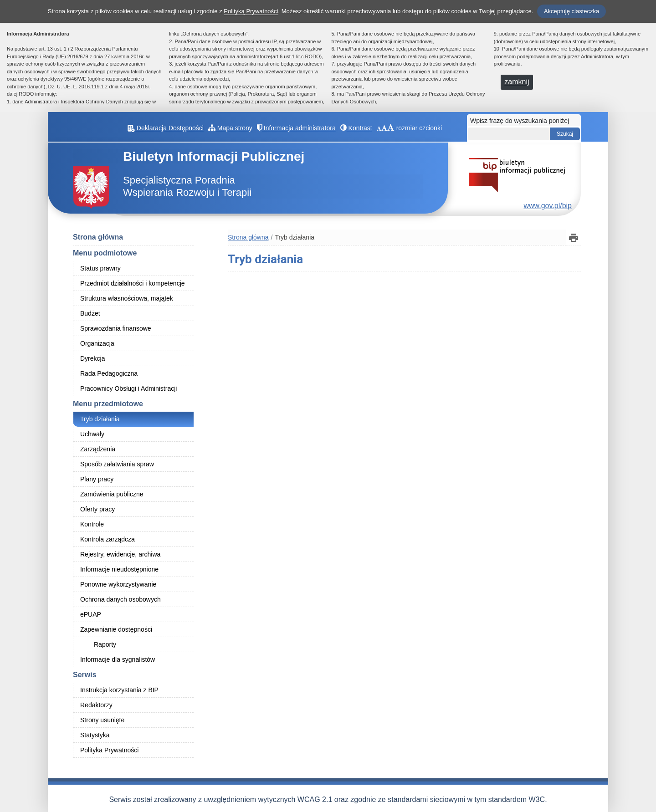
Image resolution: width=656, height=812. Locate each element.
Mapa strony (230, 128)
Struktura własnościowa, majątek (127, 298)
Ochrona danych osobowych (120, 599)
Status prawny (100, 268)
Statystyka (95, 735)
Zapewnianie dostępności (116, 629)
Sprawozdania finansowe (116, 328)
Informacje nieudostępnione (119, 569)
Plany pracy (97, 479)
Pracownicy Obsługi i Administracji (128, 388)
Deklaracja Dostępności (166, 128)
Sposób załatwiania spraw (117, 464)
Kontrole (92, 524)
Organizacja (97, 343)
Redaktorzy (96, 705)
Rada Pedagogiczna (109, 373)
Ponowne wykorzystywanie (118, 584)
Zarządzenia (98, 449)
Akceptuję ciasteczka (571, 11)
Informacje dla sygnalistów (118, 659)
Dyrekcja (92, 358)
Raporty (105, 644)
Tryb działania (100, 419)
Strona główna (98, 237)
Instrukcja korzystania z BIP (119, 690)
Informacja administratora (296, 128)
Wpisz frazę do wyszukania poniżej (520, 121)
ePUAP (91, 614)
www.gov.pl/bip (548, 206)
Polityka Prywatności (109, 750)
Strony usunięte (102, 720)
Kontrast (356, 128)
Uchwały (92, 434)
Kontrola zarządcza (108, 539)
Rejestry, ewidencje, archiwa (120, 554)
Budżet (90, 313)
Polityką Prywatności (251, 11)
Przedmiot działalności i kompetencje (133, 283)
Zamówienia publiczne (112, 494)
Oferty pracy (97, 509)
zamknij (517, 82)
